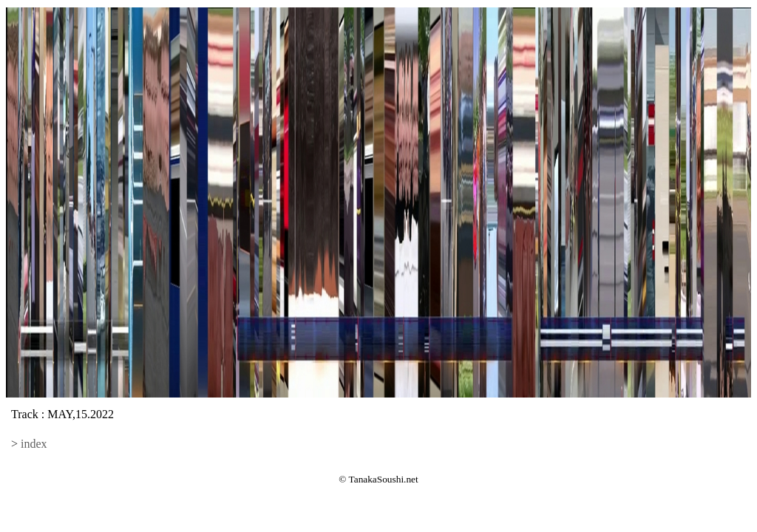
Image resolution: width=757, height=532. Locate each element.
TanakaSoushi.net (384, 479)
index (34, 444)
